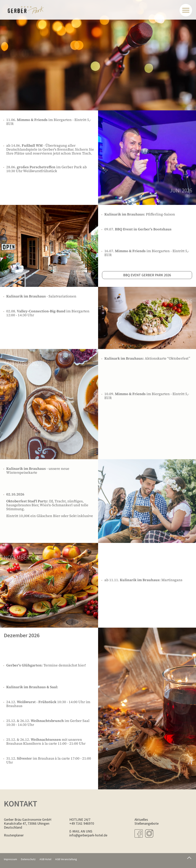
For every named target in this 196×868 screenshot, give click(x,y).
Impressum (10, 859)
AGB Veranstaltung (66, 859)
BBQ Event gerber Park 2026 (147, 275)
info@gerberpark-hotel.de (88, 835)
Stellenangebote (147, 823)
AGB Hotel (45, 859)
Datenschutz (28, 859)
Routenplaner (14, 835)
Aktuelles (141, 819)
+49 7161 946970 (82, 823)
